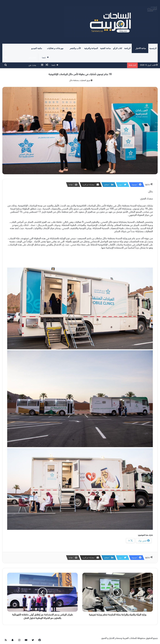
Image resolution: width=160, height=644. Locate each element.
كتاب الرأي (117, 48)
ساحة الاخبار (141, 48)
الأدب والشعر (75, 48)
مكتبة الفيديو (37, 48)
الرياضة (127, 48)
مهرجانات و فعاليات (55, 48)
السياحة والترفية (91, 48)
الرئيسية (153, 48)
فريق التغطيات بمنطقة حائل (80, 80)
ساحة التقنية (105, 48)
